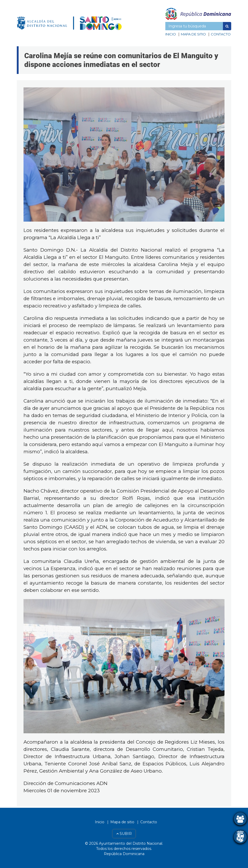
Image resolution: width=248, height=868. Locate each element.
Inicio (171, 34)
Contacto (221, 34)
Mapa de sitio (193, 34)
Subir (124, 834)
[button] (227, 26)
